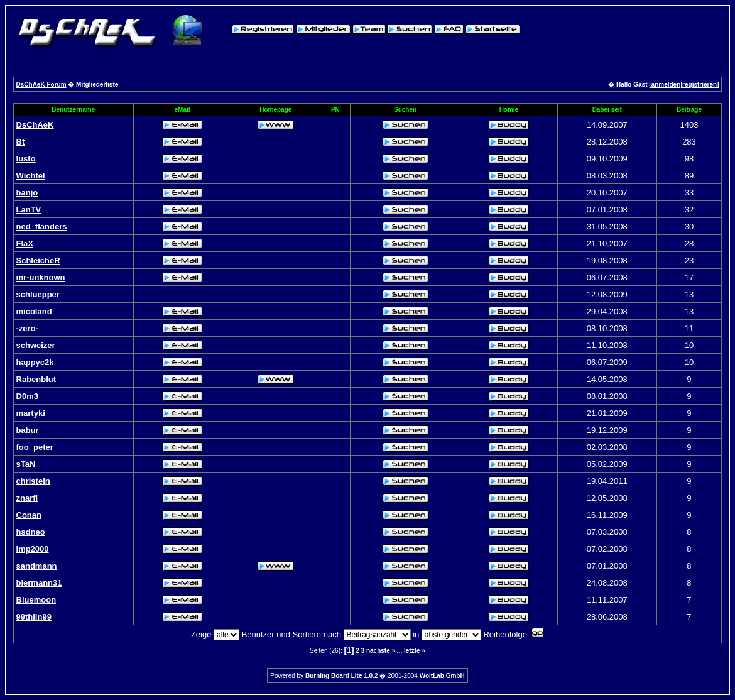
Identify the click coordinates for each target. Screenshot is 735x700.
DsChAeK (35, 125)
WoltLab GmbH (442, 676)
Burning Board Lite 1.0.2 (342, 676)
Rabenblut (36, 379)
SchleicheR (38, 260)
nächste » (381, 651)
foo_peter (35, 447)
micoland (34, 311)
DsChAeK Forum (41, 85)
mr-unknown (41, 277)
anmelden (666, 85)
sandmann (37, 566)
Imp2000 (33, 549)
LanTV (29, 210)
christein (33, 481)
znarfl (27, 498)
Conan (29, 515)
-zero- (27, 328)
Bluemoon (36, 600)
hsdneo (31, 532)
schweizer (36, 345)
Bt (21, 142)
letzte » (415, 651)
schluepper (38, 294)
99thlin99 (34, 617)
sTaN (26, 464)
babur (28, 430)
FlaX (25, 243)
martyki (31, 413)
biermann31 (39, 583)
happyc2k (35, 362)
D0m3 (27, 396)
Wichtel (31, 176)
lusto (26, 159)
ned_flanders (42, 227)
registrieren (700, 85)
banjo (27, 193)
